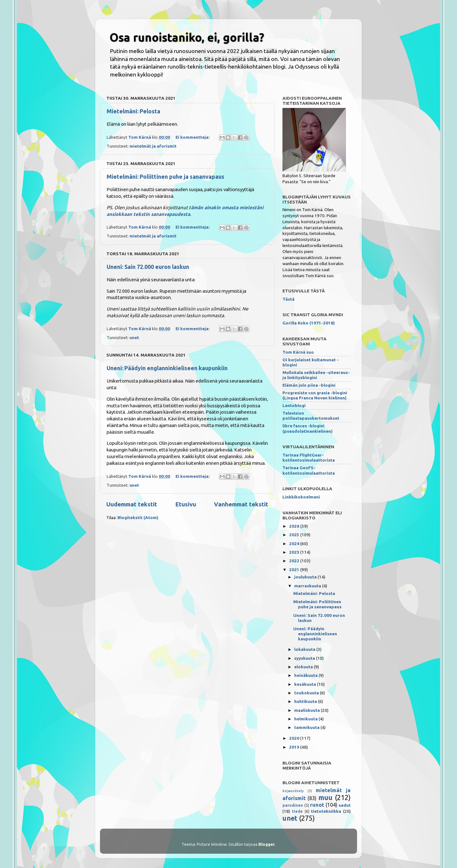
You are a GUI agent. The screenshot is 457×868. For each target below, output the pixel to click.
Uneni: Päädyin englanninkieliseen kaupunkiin (167, 368)
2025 (295, 535)
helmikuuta (306, 719)
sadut (345, 805)
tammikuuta (307, 727)
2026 (295, 526)
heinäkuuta (306, 675)
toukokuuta (307, 693)
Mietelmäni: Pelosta (133, 111)
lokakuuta (305, 649)
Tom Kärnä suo (298, 352)
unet (134, 337)
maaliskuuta (308, 710)
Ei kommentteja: (193, 137)
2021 (295, 570)
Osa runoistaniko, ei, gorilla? (187, 37)
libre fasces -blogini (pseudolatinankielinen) (308, 428)
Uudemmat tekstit (132, 504)
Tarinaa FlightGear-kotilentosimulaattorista (309, 457)
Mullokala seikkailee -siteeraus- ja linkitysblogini (316, 375)
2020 (295, 738)
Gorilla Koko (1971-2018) (309, 323)
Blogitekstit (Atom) (138, 517)
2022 (295, 561)
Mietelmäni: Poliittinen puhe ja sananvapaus (166, 177)
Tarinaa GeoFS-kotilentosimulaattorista (309, 470)
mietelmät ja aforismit (153, 146)
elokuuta (304, 667)
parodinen (293, 805)
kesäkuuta (306, 684)
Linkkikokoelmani (301, 497)
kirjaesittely (293, 791)
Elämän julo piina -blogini (309, 385)
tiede (297, 811)
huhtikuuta (306, 701)
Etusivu (186, 504)
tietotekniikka (326, 811)
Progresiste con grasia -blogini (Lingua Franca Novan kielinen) (315, 395)
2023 (295, 552)
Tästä (288, 299)
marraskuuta (308, 586)
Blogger (267, 844)
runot (317, 805)
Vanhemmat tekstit (241, 504)
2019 (295, 747)
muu (325, 798)
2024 (295, 544)
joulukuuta (306, 577)
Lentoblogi (294, 405)
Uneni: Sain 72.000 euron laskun (148, 267)
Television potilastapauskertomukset (311, 416)
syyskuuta (305, 658)
